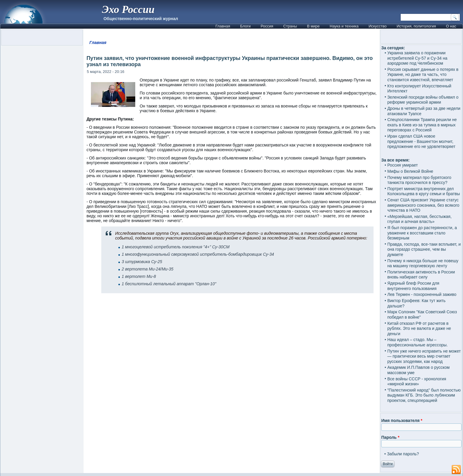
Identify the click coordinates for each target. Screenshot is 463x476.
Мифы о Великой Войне (410, 171)
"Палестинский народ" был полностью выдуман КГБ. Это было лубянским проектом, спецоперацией (424, 395)
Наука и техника (344, 26)
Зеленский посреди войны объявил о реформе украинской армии (423, 100)
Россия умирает (403, 165)
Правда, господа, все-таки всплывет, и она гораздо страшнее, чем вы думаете (424, 249)
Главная (223, 26)
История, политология (416, 26)
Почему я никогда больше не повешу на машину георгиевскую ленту (423, 263)
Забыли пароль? (403, 454)
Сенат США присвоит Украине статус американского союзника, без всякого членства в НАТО (423, 205)
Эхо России (128, 9)
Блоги (245, 26)
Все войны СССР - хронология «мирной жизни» (417, 382)
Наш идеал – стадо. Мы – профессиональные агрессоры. (418, 342)
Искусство (378, 26)
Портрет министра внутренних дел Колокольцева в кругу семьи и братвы (424, 191)
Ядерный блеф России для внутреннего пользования (413, 286)
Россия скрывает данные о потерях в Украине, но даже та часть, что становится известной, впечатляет (423, 75)
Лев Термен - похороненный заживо (422, 294)
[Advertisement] (231, 371)
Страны (290, 26)
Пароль (390, 437)
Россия (267, 26)
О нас (451, 26)
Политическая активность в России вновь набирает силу (421, 275)
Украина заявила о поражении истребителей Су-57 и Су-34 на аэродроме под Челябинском (417, 58)
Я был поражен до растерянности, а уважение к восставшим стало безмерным (422, 233)
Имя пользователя (402, 420)
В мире (313, 26)
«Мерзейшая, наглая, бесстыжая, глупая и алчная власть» (420, 219)
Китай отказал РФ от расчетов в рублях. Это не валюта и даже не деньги (419, 329)
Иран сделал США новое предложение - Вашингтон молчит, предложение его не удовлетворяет (422, 141)
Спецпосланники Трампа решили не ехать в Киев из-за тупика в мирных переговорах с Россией (422, 125)
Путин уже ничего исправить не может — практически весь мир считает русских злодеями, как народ (424, 356)
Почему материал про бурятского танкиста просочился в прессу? (419, 180)
